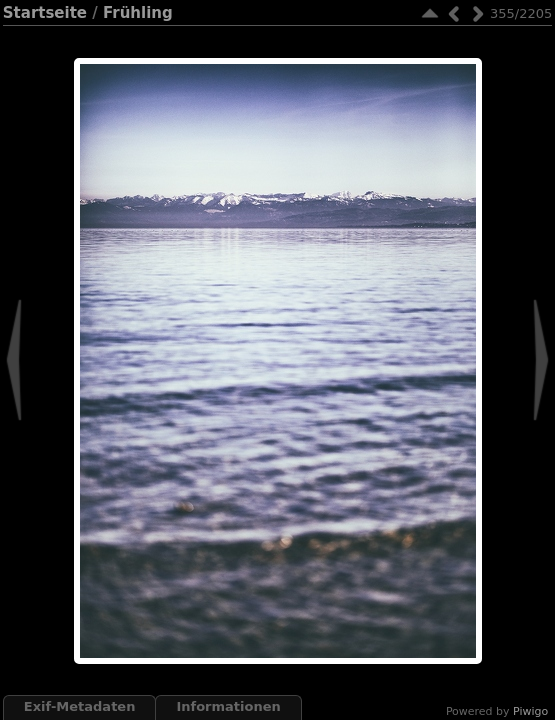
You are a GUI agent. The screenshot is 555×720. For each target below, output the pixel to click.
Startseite (45, 13)
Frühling (138, 13)
